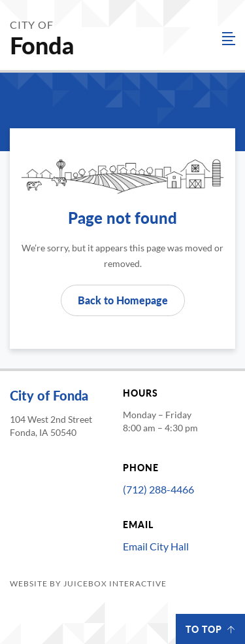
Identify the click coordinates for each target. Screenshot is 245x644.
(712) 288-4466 (158, 489)
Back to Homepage (123, 300)
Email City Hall (156, 546)
